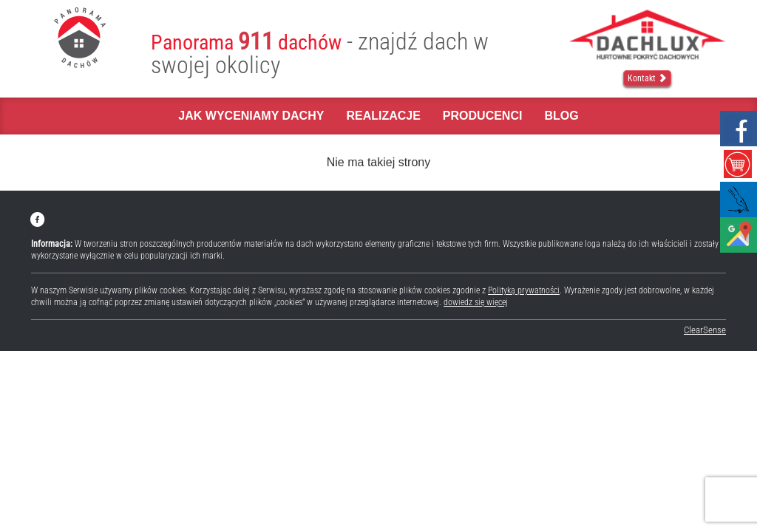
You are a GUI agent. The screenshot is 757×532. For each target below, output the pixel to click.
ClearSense (705, 330)
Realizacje (383, 116)
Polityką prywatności (524, 290)
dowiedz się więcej (476, 302)
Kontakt (647, 78)
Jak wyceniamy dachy (251, 116)
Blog (561, 116)
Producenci (483, 116)
